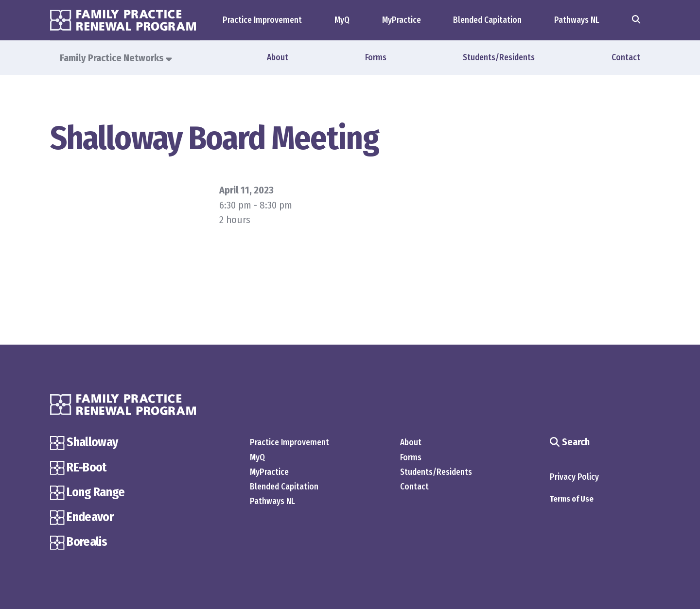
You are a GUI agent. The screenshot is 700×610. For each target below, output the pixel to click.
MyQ (342, 20)
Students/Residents (499, 58)
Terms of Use (572, 499)
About (278, 58)
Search (569, 443)
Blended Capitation (487, 20)
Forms (376, 58)
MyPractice (402, 20)
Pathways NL (577, 20)
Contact (626, 58)
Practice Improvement (262, 20)
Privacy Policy (574, 478)
